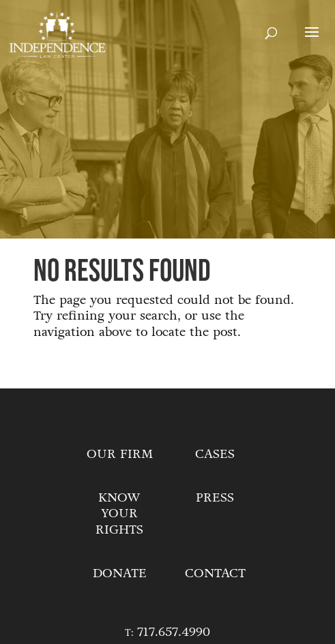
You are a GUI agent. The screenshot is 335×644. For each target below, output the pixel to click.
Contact (215, 573)
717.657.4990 (174, 632)
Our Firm (120, 454)
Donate (120, 573)
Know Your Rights (119, 514)
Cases (215, 454)
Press (215, 497)
